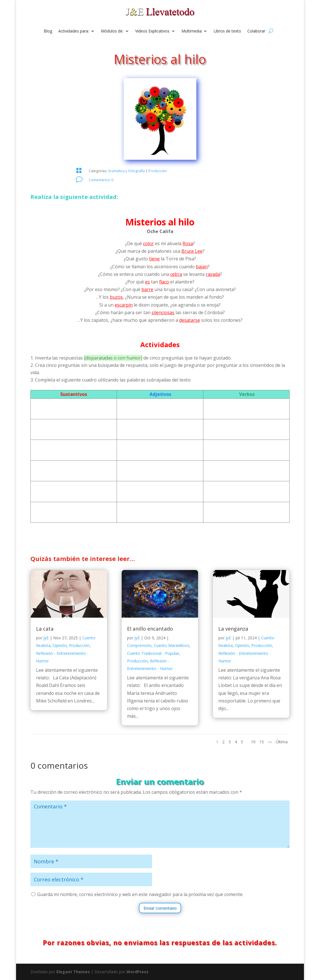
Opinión (60, 645)
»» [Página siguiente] (270, 742)
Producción (158, 171)
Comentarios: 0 (101, 180)
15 (262, 742)
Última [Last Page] (282, 742)
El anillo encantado (150, 629)
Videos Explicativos (152, 31)
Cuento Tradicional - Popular (153, 653)
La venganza (233, 629)
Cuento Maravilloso (172, 645)
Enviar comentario (160, 908)
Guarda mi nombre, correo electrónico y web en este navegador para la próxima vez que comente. (140, 894)
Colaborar (256, 31)
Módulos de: (112, 31)
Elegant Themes (73, 972)
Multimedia (192, 31)
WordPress (137, 972)
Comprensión (139, 645)
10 (253, 742)
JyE (46, 638)
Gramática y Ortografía (126, 171)
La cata (45, 629)
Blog (48, 31)
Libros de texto (227, 31)
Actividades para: (74, 31)
